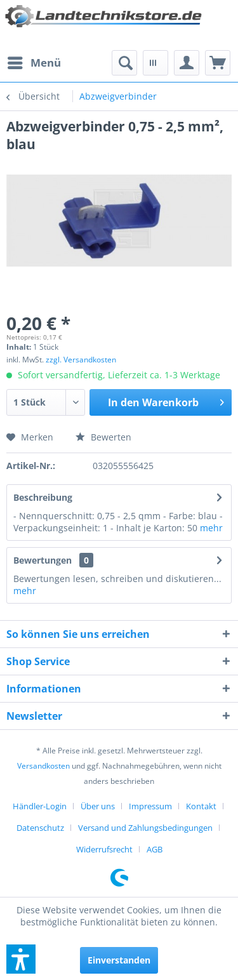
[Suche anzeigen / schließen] (124, 63)
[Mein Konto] (187, 63)
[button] (21, 959)
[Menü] (34, 63)
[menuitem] (34, 63)
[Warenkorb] (218, 63)
